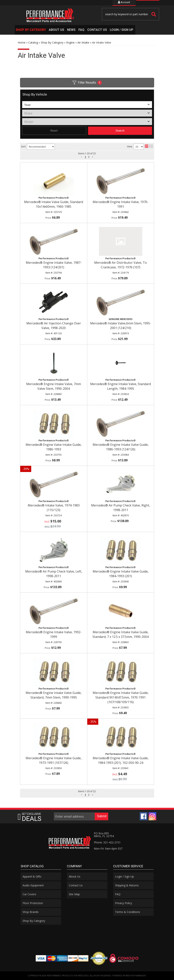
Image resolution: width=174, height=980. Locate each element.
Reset (54, 131)
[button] (31, 30)
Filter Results (87, 83)
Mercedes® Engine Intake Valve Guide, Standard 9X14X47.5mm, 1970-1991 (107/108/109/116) (121, 697)
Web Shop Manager (136, 976)
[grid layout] (147, 147)
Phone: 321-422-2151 (107, 842)
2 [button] (89, 157)
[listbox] (87, 105)
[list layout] (151, 147)
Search (120, 131)
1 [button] (85, 157)
